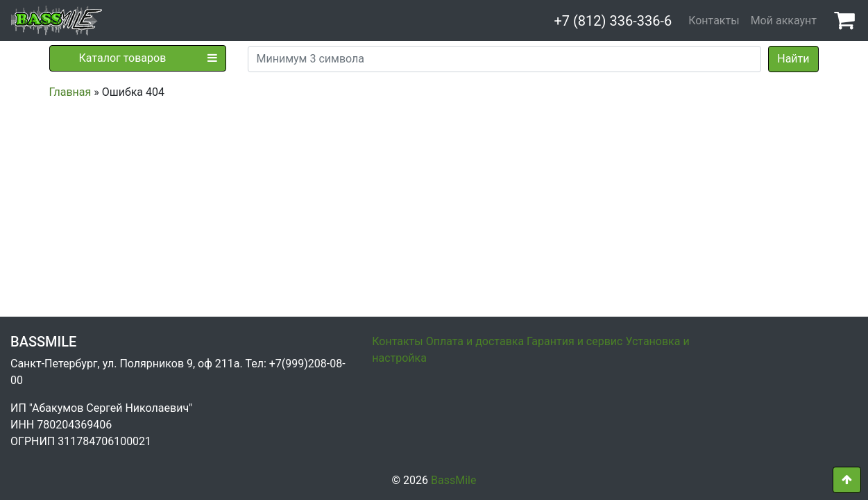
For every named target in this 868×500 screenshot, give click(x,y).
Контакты (714, 20)
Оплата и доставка (475, 341)
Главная (70, 92)
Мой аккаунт (784, 20)
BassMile (453, 480)
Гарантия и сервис (575, 341)
